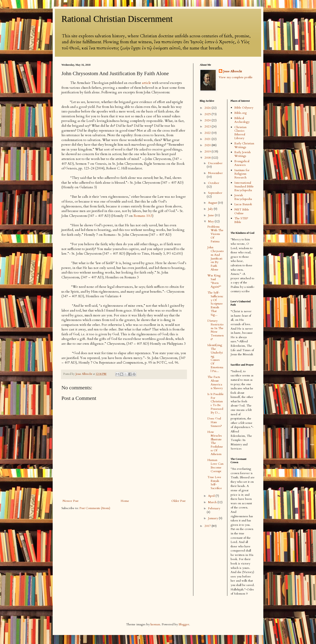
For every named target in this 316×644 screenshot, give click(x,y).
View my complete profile (236, 77)
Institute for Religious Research (242, 174)
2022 (208, 133)
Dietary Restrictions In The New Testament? (215, 330)
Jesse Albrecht (233, 71)
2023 (208, 126)
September (215, 193)
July (211, 209)
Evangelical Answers (242, 163)
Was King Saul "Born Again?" (214, 281)
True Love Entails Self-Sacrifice (215, 483)
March (213, 502)
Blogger (184, 624)
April (212, 496)
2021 (208, 139)
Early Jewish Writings (242, 154)
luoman (155, 624)
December (215, 163)
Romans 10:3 (143, 216)
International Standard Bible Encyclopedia (244, 186)
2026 (208, 108)
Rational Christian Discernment (117, 19)
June (211, 215)
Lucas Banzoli (243, 204)
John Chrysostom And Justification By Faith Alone (215, 258)
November (215, 173)
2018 (208, 158)
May (211, 221)
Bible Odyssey (244, 108)
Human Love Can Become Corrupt (215, 465)
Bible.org (241, 113)
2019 (208, 151)
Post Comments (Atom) (95, 508)
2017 (208, 526)
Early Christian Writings (244, 145)
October (214, 183)
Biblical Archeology (242, 120)
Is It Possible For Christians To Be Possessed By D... (215, 403)
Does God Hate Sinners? (215, 422)
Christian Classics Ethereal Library (240, 133)
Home (125, 501)
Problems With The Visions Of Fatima (215, 234)
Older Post (178, 501)
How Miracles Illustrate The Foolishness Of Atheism (215, 443)
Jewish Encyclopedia (243, 197)
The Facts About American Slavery (215, 382)
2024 (208, 120)
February (214, 508)
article (146, 83)
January (213, 518)
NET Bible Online (242, 211)
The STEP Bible (241, 220)
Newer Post (70, 501)
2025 (208, 114)
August (213, 203)
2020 (208, 145)
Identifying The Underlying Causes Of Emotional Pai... (215, 358)
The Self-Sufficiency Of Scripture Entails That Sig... (215, 304)
